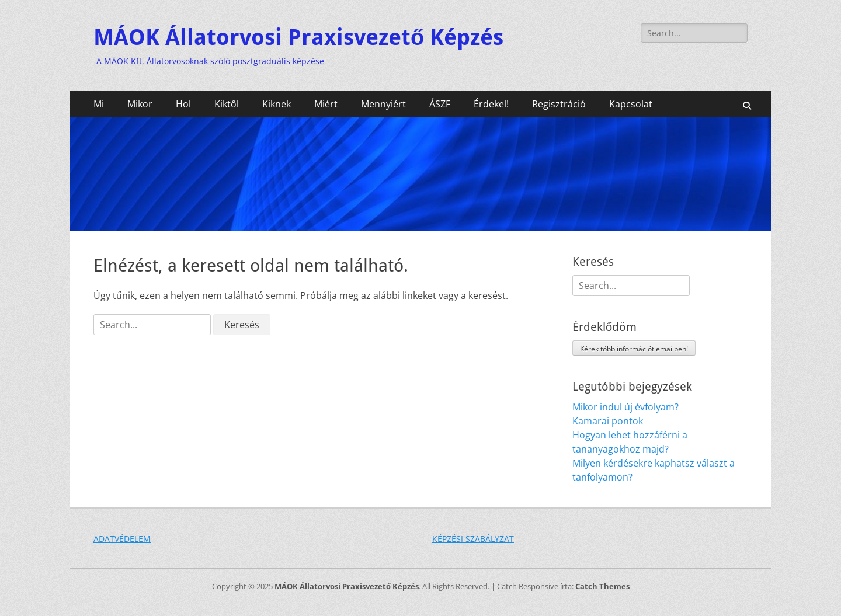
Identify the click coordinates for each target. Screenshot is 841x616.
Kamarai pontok (608, 421)
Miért (326, 104)
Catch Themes (602, 586)
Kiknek (277, 104)
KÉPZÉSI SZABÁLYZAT (473, 539)
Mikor (140, 104)
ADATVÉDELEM (122, 539)
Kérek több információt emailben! (634, 349)
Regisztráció (559, 104)
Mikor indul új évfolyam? (625, 407)
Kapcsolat (631, 104)
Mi (99, 104)
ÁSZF (440, 104)
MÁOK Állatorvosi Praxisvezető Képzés (298, 37)
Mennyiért (383, 104)
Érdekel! (491, 104)
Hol (183, 104)
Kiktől (227, 104)
